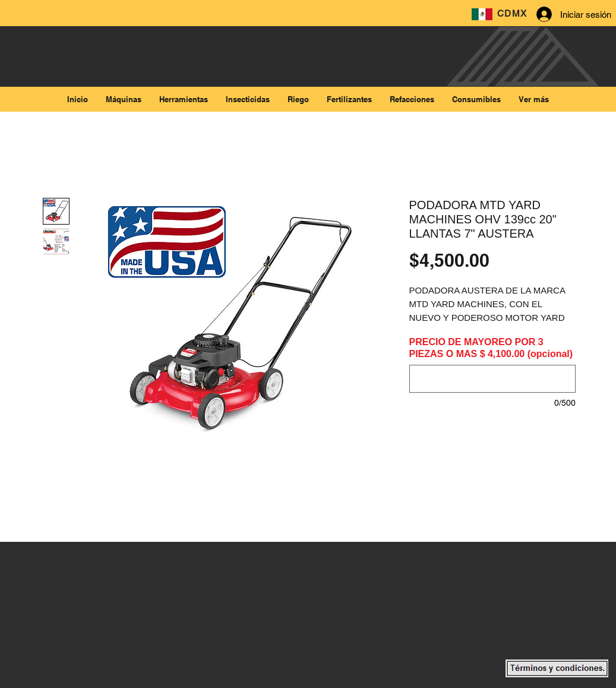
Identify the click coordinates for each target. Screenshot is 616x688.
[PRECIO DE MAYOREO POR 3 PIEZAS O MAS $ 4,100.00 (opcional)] (492, 379)
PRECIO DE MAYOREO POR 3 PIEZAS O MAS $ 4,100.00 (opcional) (491, 348)
